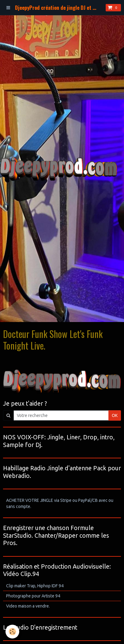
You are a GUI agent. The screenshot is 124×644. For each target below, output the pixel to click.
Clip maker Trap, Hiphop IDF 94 (35, 586)
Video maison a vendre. (28, 606)
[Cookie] (12, 632)
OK (115, 415)
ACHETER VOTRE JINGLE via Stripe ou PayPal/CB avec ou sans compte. (60, 503)
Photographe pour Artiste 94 (33, 596)
